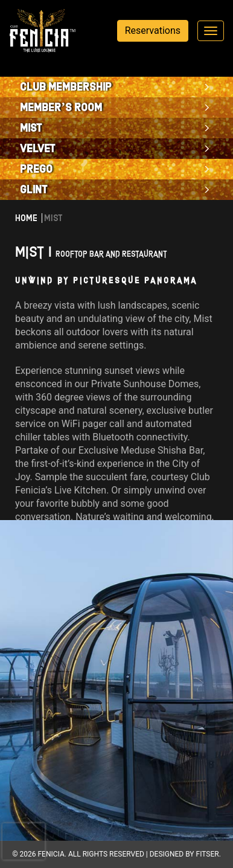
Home (26, 218)
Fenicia (51, 854)
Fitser (208, 854)
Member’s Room (61, 108)
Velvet (38, 149)
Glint (34, 190)
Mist (31, 128)
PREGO (36, 169)
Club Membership (66, 87)
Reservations (153, 31)
